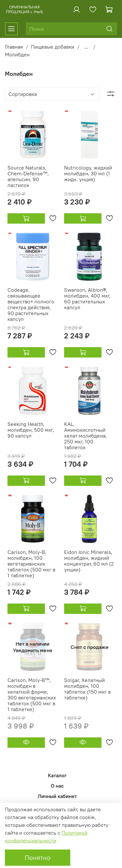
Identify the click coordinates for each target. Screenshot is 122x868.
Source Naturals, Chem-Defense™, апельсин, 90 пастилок (28, 176)
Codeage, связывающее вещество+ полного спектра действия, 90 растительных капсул (31, 304)
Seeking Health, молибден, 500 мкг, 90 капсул (31, 430)
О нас (57, 786)
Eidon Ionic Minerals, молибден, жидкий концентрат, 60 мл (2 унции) (89, 561)
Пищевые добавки (53, 47)
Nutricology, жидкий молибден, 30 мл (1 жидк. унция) (88, 173)
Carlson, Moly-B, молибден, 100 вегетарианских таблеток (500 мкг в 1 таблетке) (31, 564)
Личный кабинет (57, 796)
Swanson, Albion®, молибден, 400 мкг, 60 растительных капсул (87, 299)
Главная (14, 47)
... (86, 47)
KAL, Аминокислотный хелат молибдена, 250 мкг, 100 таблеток (85, 436)
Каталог (57, 775)
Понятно (38, 857)
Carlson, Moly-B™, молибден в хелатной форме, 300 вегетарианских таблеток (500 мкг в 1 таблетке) (32, 695)
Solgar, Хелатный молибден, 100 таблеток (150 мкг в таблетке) (87, 689)
